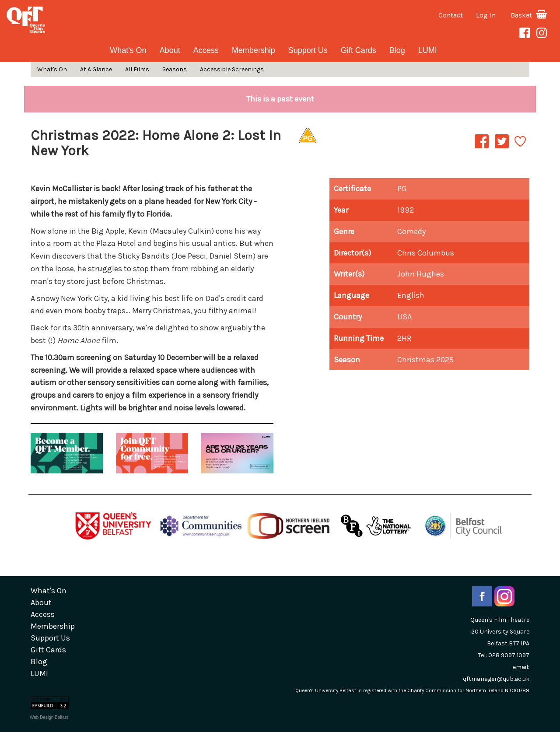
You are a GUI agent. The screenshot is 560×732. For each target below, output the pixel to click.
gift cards (359, 50)
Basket (529, 15)
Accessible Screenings (232, 69)
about (170, 50)
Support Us (308, 50)
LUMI (428, 50)
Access (206, 50)
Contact (451, 15)
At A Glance (96, 69)
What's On (128, 50)
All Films (137, 69)
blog (397, 50)
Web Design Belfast (49, 717)
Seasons (175, 69)
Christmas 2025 (425, 360)
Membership (254, 50)
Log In (486, 15)
